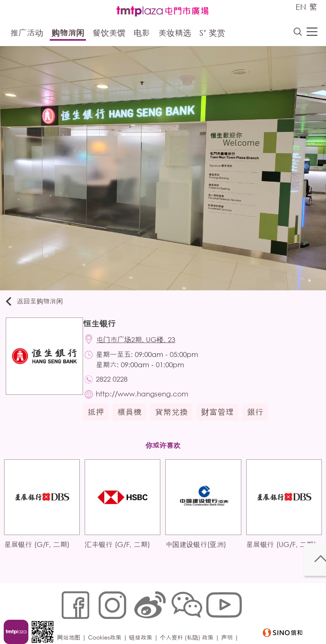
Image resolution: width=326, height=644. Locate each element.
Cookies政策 (108, 618)
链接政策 (144, 618)
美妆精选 (175, 34)
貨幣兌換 (176, 420)
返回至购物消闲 (39, 303)
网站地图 (72, 618)
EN (301, 7)
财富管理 (222, 420)
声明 (230, 618)
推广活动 (27, 34)
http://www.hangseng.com (148, 401)
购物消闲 (68, 34)
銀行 (259, 420)
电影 (142, 34)
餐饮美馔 (109, 34)
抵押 (100, 420)
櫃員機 (134, 420)
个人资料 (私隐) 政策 (190, 618)
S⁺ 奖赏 (212, 34)
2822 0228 (117, 385)
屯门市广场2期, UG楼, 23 (141, 343)
